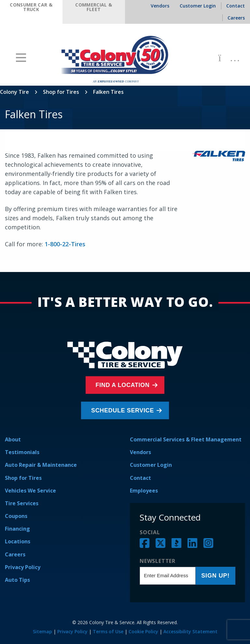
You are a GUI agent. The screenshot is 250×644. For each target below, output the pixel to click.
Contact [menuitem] (236, 6)
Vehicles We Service (30, 491)
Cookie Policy (143, 631)
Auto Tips (17, 580)
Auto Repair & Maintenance (41, 465)
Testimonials (22, 452)
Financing (17, 529)
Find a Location (123, 385)
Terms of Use (108, 631)
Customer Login (151, 465)
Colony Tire (14, 92)
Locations (18, 541)
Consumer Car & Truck (31, 7)
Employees (144, 491)
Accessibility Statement (190, 631)
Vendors (140, 452)
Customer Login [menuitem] (198, 6)
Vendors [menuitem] (160, 6)
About (13, 439)
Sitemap (42, 631)
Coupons (16, 516)
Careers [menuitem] (236, 18)
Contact (140, 478)
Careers (15, 554)
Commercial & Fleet (94, 7)
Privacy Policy (23, 567)
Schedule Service (124, 410)
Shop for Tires (61, 92)
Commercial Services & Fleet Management (186, 439)
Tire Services (22, 503)
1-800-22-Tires (65, 244)
